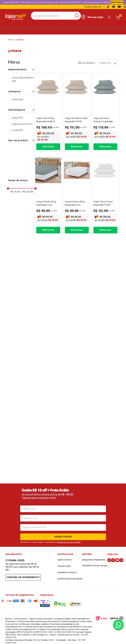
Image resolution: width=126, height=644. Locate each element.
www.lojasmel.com (14, 627)
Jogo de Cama (22, 124)
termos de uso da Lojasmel (69, 542)
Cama (17, 99)
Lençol (17, 118)
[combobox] (56, 16)
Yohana (20, 40)
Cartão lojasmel (92, 7)
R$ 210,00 (27, 192)
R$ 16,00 (15, 192)
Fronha (17, 130)
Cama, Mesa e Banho (23, 79)
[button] (22, 69)
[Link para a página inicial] (11, 40)
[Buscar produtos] (78, 16)
